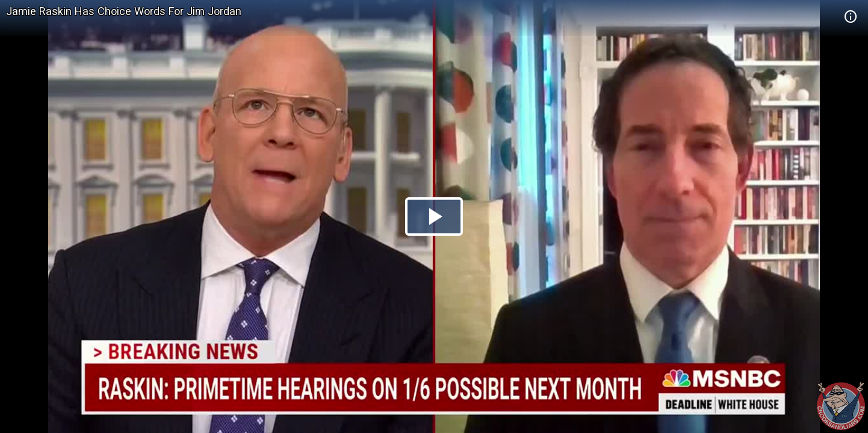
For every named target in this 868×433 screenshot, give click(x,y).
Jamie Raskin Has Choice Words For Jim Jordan (124, 11)
